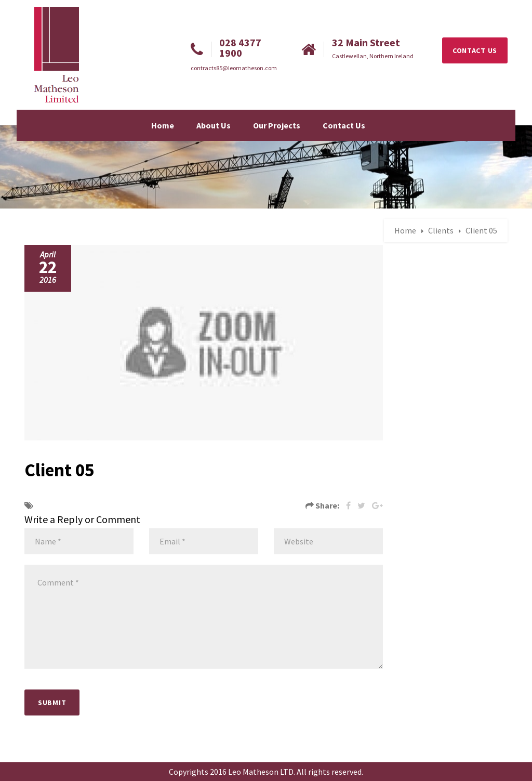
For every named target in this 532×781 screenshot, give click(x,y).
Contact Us (344, 125)
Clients (441, 230)
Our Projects (277, 125)
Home (163, 125)
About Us (214, 125)
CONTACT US (475, 50)
